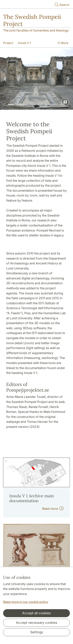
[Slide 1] (11, 104)
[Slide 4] (33, 104)
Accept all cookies (36, 613)
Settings (37, 632)
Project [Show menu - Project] (8, 43)
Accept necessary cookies (37, 623)
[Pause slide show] (65, 102)
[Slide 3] (26, 104)
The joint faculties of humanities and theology (36, 30)
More (63, 43)
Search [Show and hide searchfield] (62, 5)
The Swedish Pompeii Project (32, 20)
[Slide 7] (55, 104)
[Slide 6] (47, 104)
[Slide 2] (18, 104)
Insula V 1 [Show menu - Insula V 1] (24, 43)
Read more (53, 509)
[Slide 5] (40, 104)
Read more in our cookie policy (26, 602)
